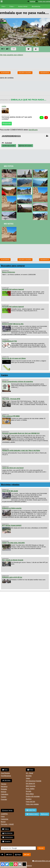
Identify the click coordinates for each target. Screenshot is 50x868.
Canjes (4, 375)
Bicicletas (5, 11)
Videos (15, 11)
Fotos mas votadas (32, 804)
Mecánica (4, 786)
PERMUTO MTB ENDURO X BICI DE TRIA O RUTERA (21, 451)
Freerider (4, 799)
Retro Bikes (30, 794)
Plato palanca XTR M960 (11, 416)
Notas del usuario (25, 146)
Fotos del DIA (30, 802)
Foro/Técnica (5, 773)
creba (4, 106)
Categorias (5, 819)
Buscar (3, 822)
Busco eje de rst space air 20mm (14, 358)
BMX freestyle (31, 786)
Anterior (5, 73)
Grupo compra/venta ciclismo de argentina (18, 382)
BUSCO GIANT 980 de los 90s (13, 324)
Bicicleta (6, 781)
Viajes (28, 778)
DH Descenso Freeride (34, 781)
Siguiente (45, 73)
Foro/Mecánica (6, 776)
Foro (3, 6)
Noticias (4, 792)
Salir (27, 855)
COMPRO (4, 814)
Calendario (5, 794)
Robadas (4, 789)
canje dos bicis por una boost (13, 468)
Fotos (11, 6)
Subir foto (31, 810)
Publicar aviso (32, 814)
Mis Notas (9, 224)
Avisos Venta (23, 6)
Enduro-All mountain (33, 796)
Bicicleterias (7, 833)
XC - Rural (29, 773)
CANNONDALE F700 (9, 341)
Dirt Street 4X (30, 783)
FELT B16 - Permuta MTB (11, 399)
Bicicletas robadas (10, 485)
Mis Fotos (9, 166)
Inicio (9, 855)
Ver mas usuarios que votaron (12, 55)
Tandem (4, 797)
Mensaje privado (9, 146)
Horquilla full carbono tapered (13, 289)
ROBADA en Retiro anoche (12, 508)
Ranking (29, 799)
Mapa (18, 855)
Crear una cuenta (44, 1)
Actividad (8, 143)
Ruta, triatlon (30, 789)
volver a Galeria (25, 73)
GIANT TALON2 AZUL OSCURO (13, 543)
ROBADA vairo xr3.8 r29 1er (12, 577)
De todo (29, 791)
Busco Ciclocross (9, 272)
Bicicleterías (36, 6)
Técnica (4, 784)
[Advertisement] (25, 156)
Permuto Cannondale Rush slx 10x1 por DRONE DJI (21, 433)
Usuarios (6, 841)
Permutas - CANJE (7, 824)
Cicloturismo (8, 837)
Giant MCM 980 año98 (10, 491)
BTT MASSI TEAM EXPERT (12, 525)
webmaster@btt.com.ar (41, 861)
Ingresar (33, 1)
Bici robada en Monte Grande (13, 560)
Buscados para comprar (13, 266)
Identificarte (33, 130)
